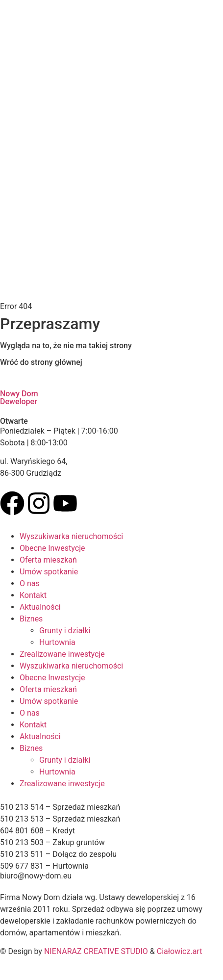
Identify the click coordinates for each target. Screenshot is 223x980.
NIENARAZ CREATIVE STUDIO (96, 951)
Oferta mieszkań (48, 560)
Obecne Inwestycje (52, 548)
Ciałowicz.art (180, 951)
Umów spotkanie (49, 572)
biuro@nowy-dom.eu (36, 876)
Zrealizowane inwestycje (62, 654)
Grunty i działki (65, 631)
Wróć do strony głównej (41, 362)
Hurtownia (57, 642)
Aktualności (40, 607)
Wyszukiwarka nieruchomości (71, 536)
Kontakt (33, 595)
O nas (30, 583)
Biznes (31, 619)
